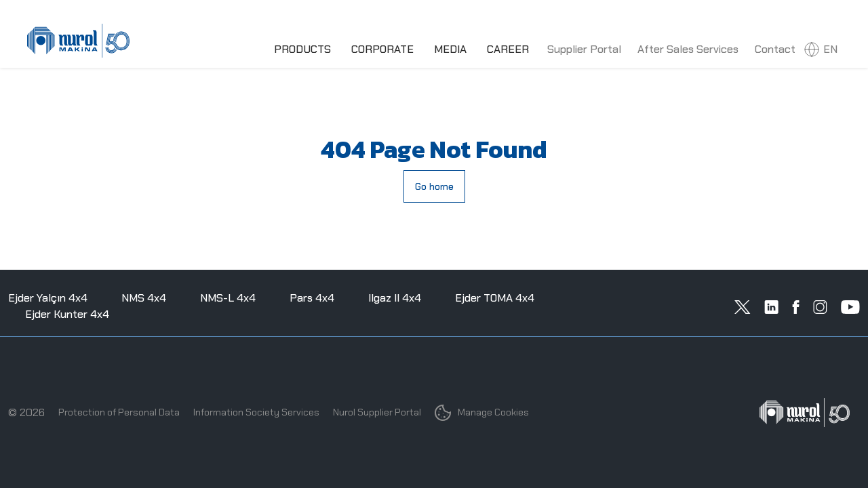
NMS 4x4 (144, 298)
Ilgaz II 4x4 (395, 298)
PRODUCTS (302, 49)
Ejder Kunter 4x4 (67, 314)
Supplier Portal (584, 49)
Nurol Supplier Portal (377, 412)
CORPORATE (382, 49)
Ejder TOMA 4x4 (495, 298)
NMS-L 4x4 (228, 298)
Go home (434, 186)
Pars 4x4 (312, 298)
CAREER (508, 49)
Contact (775, 49)
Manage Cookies (482, 413)
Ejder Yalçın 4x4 (48, 298)
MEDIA (450, 49)
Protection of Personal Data (119, 412)
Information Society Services (256, 412)
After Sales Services (688, 49)
